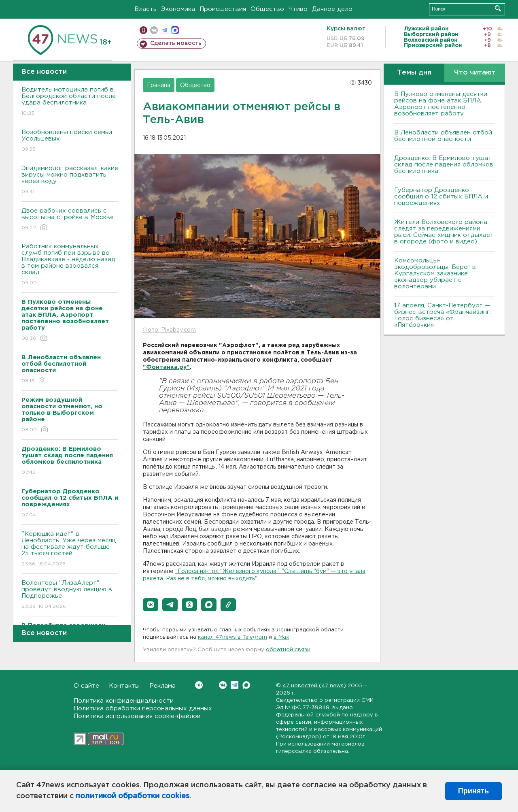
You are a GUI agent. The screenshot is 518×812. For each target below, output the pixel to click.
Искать (498, 8)
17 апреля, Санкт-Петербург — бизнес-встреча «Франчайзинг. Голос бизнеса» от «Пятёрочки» (443, 315)
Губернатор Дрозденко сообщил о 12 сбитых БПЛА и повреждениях (441, 197)
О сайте (86, 686)
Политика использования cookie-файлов (137, 716)
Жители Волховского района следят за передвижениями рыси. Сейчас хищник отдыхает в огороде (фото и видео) (444, 232)
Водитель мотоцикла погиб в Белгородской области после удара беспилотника (70, 102)
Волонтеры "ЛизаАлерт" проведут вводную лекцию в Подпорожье (70, 595)
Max (246, 685)
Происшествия (223, 9)
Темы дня (414, 73)
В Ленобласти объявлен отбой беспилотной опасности (443, 136)
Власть (145, 9)
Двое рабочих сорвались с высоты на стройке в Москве (70, 220)
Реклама (162, 686)
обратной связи (288, 650)
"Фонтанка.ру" (166, 367)
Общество (267, 9)
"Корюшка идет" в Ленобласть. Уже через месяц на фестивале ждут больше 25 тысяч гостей (70, 549)
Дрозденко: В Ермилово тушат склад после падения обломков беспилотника (444, 165)
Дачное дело (332, 9)
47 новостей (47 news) (314, 686)
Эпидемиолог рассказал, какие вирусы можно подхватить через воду (70, 180)
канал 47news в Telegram (232, 637)
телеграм (165, 30)
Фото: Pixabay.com (169, 330)
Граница (159, 85)
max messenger (175, 30)
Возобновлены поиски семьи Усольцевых (70, 141)
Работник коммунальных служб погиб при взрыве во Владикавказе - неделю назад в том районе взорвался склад (70, 265)
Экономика (178, 9)
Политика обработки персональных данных (143, 709)
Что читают (475, 73)
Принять (473, 791)
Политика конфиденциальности (124, 701)
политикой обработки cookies (133, 796)
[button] (151, 605)
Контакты (124, 686)
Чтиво (298, 9)
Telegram (235, 685)
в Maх (281, 637)
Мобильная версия (143, 30)
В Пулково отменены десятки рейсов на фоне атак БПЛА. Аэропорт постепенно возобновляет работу (441, 104)
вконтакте (154, 30)
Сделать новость (176, 43)
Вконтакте (199, 685)
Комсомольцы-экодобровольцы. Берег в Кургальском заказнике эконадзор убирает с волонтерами (435, 274)
